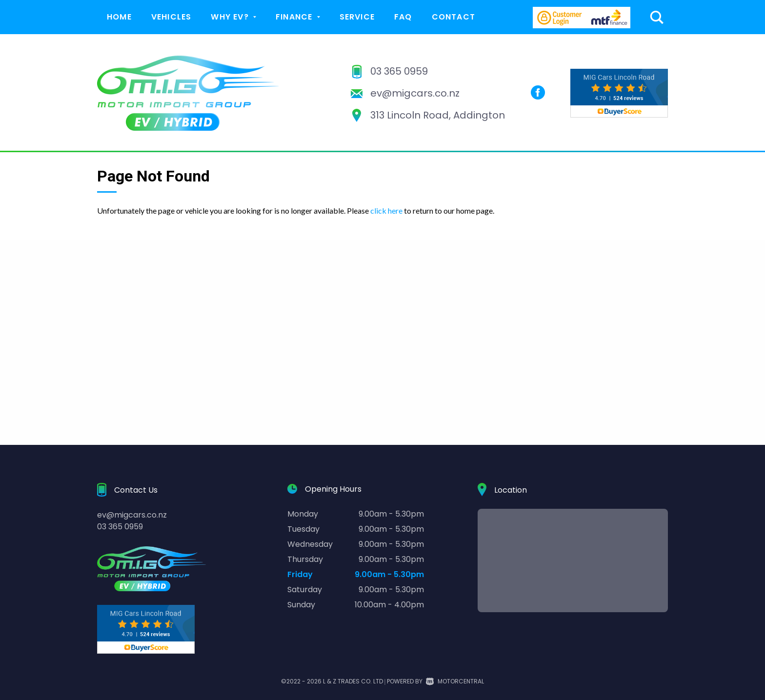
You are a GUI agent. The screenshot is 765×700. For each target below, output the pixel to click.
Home (119, 17)
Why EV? (233, 17)
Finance (298, 17)
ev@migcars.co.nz (415, 93)
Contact (453, 17)
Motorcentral (455, 681)
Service (357, 17)
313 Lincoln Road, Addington (438, 115)
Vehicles (171, 17)
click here (386, 210)
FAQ (403, 17)
